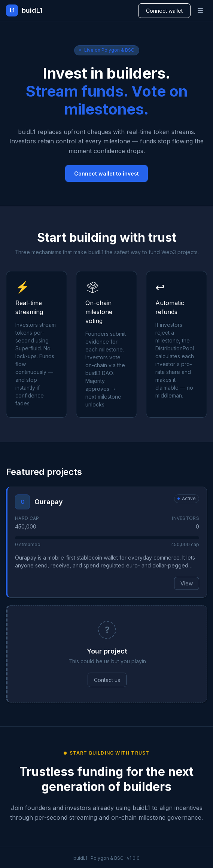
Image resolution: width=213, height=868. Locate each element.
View (187, 583)
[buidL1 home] (24, 10)
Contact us (107, 680)
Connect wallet (164, 11)
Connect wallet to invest (106, 173)
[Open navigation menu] (200, 10)
